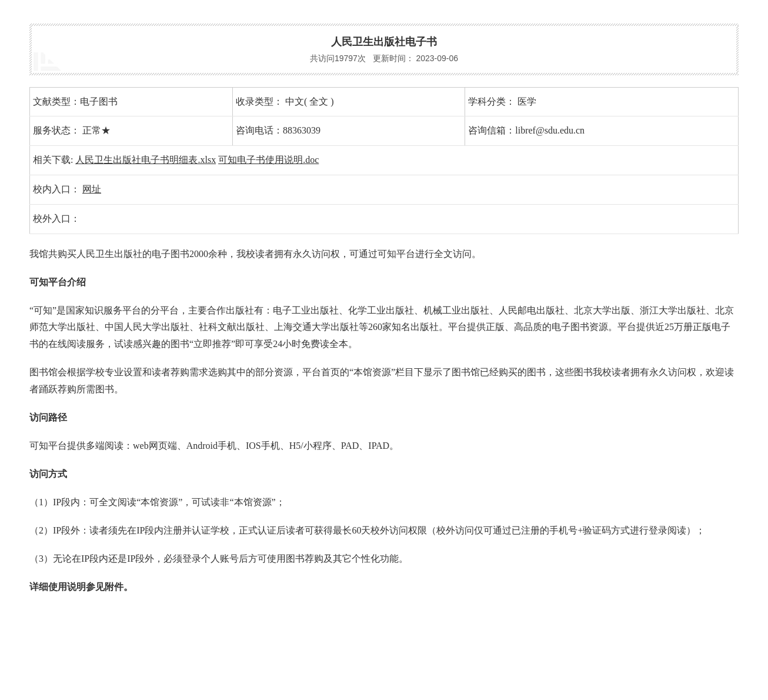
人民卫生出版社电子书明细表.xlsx (146, 160)
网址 (92, 189)
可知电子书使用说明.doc (268, 160)
